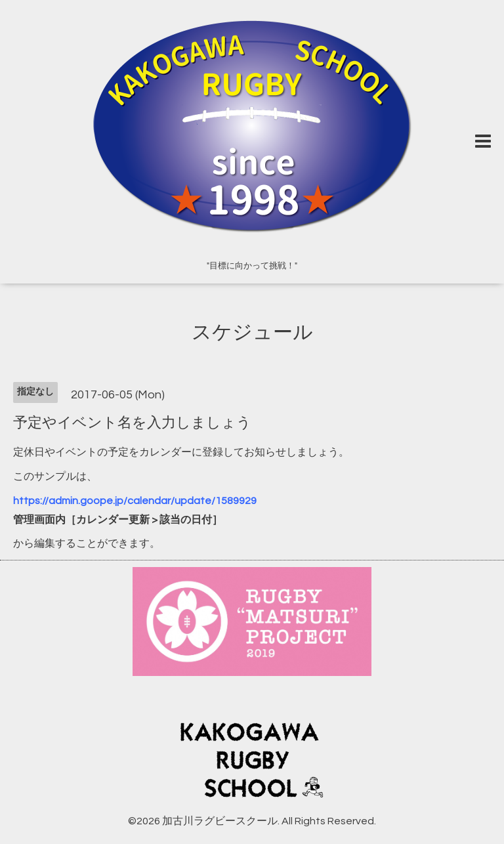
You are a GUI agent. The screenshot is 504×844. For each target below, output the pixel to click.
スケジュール (252, 332)
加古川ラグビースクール (220, 821)
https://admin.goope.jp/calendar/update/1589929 (135, 501)
